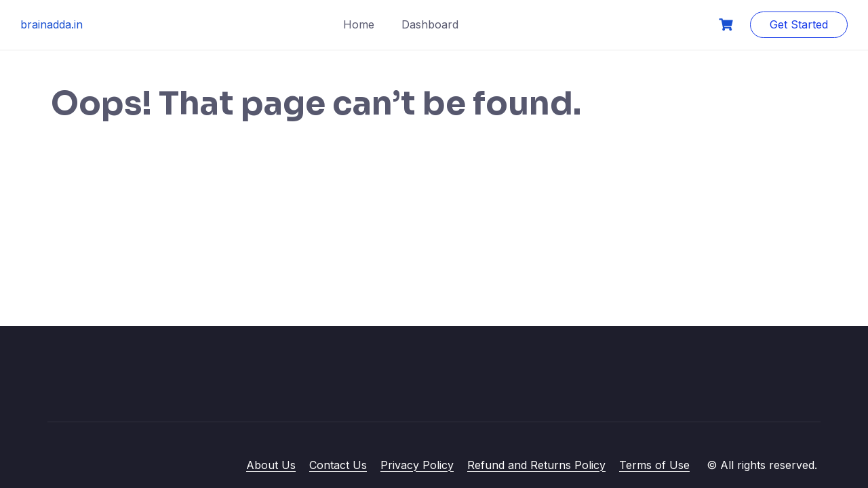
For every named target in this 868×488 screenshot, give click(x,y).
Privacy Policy (417, 465)
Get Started (799, 24)
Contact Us (338, 465)
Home (359, 24)
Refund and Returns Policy (536, 465)
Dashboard (430, 24)
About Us (271, 465)
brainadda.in (52, 24)
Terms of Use (654, 465)
